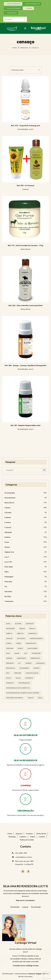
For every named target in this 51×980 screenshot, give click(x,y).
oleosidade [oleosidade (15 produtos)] (24, 668)
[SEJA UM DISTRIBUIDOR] (26, 724)
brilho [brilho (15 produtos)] (32, 628)
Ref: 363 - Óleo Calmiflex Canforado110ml (26, 305)
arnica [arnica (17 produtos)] (22, 628)
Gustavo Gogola (35, 974)
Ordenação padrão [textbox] (17, 70)
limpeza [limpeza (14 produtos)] (29, 663)
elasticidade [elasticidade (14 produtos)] (33, 648)
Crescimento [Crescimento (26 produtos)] (31, 643)
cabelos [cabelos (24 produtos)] (20, 633)
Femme (7, 547)
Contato (42, 837)
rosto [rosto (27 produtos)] (9, 678)
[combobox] (25, 70)
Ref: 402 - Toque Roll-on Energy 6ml (26, 126)
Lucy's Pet (8, 562)
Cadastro (23, 837)
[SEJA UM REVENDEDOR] (26, 749)
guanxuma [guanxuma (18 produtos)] (36, 653)
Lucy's (31, 129)
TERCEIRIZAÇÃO (26, 811)
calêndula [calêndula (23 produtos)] (32, 633)
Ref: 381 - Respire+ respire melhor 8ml (25, 425)
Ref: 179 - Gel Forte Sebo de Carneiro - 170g (25, 245)
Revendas (12, 837)
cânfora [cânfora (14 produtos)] (10, 648)
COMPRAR (26, 786)
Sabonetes (8, 591)
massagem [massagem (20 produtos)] (40, 663)
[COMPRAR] (26, 774)
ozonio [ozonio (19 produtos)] (37, 668)
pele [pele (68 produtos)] (8, 673)
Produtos (24, 48)
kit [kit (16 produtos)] (19, 663)
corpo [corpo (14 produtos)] (9, 643)
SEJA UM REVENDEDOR (26, 760)
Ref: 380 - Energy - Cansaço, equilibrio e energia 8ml (26, 365)
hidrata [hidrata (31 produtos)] (9, 658)
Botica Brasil (25, 249)
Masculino (8, 581)
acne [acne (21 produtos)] (8, 624)
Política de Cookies (27, 840)
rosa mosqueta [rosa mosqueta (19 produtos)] (32, 673)
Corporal (8, 527)
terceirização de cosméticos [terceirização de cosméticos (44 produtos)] (18, 688)
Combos (25, 189)
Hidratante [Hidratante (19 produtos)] (21, 658)
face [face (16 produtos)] (8, 653)
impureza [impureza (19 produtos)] (10, 663)
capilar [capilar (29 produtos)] (9, 638)
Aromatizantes (10, 498)
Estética (7, 537)
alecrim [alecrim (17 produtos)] (18, 624)
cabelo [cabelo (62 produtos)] (9, 633)
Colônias (8, 517)
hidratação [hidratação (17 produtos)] (35, 658)
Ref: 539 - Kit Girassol (26, 185)
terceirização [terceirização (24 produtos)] (24, 683)
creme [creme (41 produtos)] (19, 643)
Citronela (8, 512)
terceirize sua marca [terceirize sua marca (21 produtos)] (15, 698)
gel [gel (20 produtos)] (26, 653)
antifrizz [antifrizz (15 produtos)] (30, 624)
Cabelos (7, 508)
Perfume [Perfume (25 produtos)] (18, 673)
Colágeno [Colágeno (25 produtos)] (21, 638)
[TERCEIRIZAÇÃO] (26, 799)
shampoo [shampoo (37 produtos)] (10, 683)
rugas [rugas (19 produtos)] (18, 678)
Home (15, 48)
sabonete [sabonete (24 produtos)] (29, 678)
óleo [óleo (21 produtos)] (40, 698)
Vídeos (33, 837)
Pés (6, 586)
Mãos (7, 572)
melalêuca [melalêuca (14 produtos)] (11, 668)
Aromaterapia (23, 129)
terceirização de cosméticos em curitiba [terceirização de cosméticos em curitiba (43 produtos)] (23, 693)
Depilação (8, 532)
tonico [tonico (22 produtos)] (31, 698)
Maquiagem (9, 577)
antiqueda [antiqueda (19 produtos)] (11, 628)
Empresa (19, 834)
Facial (7, 542)
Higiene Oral (9, 552)
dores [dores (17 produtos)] (20, 648)
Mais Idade (9, 567)
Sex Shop (8, 596)
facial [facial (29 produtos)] (17, 653)
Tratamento (9, 601)
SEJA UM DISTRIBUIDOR (26, 735)
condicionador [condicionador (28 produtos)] (36, 638)
